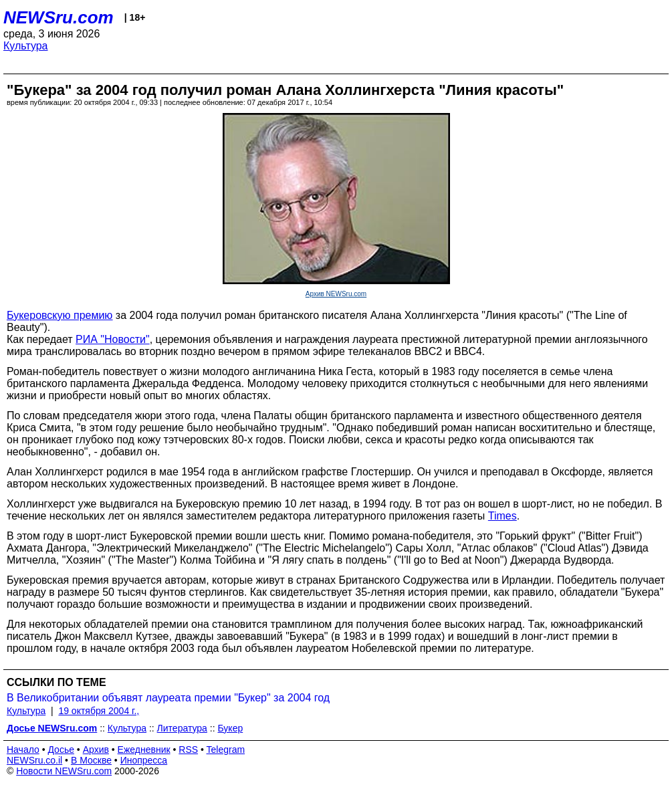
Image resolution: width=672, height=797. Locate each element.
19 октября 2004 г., (99, 711)
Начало (23, 750)
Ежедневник (144, 750)
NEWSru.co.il (34, 760)
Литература (182, 728)
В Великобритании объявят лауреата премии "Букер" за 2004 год (168, 698)
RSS (188, 750)
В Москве (91, 760)
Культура (26, 46)
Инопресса (144, 760)
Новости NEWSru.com (64, 771)
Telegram (226, 750)
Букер (230, 728)
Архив (96, 750)
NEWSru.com (59, 17)
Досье (61, 750)
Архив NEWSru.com (336, 294)
